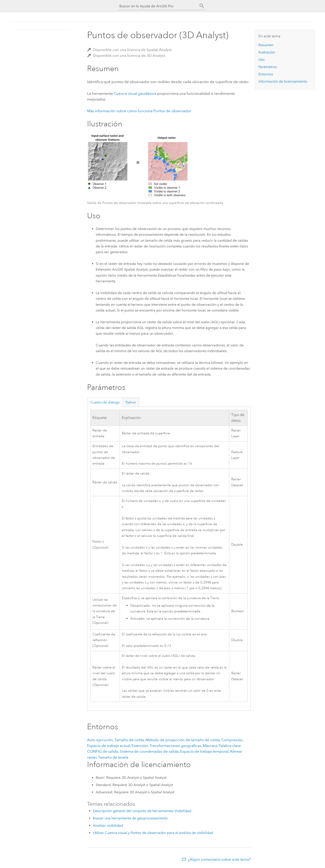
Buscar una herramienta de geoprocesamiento (130, 818)
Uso (262, 60)
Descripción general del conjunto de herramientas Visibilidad (142, 811)
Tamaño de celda (129, 740)
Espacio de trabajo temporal (204, 751)
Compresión (232, 740)
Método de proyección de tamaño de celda (183, 740)
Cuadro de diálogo (105, 402)
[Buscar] (202, 6)
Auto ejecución (100, 740)
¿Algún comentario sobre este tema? (219, 859)
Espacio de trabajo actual (109, 746)
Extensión (140, 746)
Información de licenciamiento (283, 81)
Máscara (210, 746)
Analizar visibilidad (108, 825)
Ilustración (267, 52)
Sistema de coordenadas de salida (149, 751)
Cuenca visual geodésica (135, 93)
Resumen (266, 45)
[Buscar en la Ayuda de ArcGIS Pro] (158, 6)
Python (131, 402)
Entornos (266, 74)
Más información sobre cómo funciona (139, 111)
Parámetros (268, 67)
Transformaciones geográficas (175, 746)
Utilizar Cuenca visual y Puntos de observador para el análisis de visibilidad (153, 833)
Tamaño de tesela (113, 757)
